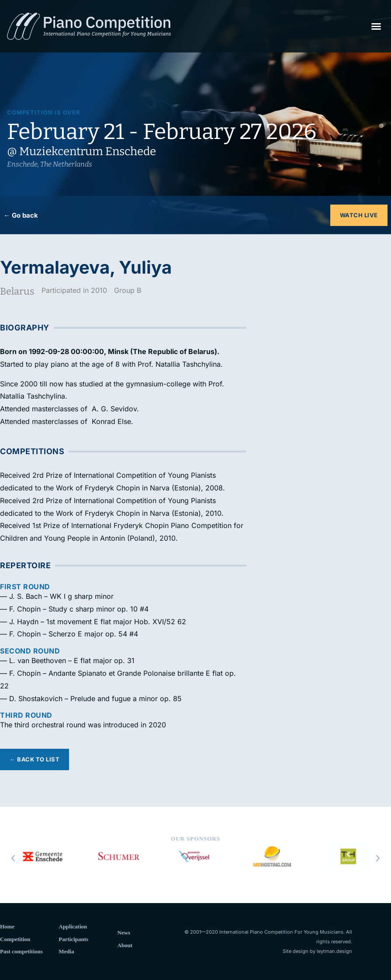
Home (7, 926)
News (124, 933)
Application (73, 926)
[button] (376, 26)
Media (66, 951)
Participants (73, 939)
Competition (15, 939)
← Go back (21, 215)
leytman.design (334, 951)
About (125, 945)
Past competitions (21, 951)
